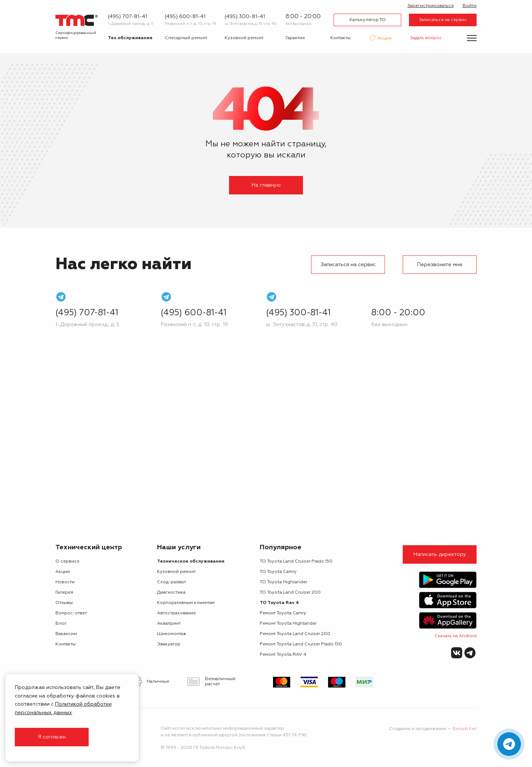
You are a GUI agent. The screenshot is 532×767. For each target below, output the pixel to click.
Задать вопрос (426, 38)
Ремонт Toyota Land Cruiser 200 (295, 634)
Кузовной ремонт (244, 38)
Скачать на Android (456, 636)
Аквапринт (169, 624)
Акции (384, 39)
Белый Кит (465, 729)
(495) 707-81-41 (127, 17)
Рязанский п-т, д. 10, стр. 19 (190, 24)
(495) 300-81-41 (245, 17)
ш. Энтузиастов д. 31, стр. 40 (251, 24)
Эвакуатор (169, 644)
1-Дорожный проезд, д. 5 (131, 24)
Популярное (281, 547)
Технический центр (89, 547)
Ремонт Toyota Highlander (288, 624)
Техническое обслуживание (191, 561)
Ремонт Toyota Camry (283, 613)
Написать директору (440, 554)
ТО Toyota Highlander (283, 582)
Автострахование (176, 613)
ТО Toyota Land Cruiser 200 (290, 593)
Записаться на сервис (443, 20)
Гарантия (295, 38)
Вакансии (66, 634)
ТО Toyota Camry (278, 572)
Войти (470, 6)
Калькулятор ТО (368, 20)
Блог (61, 624)
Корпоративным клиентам (186, 603)
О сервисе (67, 561)
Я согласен (52, 737)
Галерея (64, 593)
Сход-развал (171, 582)
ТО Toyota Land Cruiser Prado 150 (296, 561)
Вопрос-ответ (71, 613)
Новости (65, 582)
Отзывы (64, 603)
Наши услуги (179, 547)
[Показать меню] (472, 38)
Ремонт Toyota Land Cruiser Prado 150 (301, 644)
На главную (266, 185)
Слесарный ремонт (186, 38)
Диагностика (171, 593)
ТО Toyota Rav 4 (279, 603)
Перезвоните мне (440, 265)
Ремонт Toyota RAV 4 (283, 655)
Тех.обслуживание (130, 38)
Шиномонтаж (172, 634)
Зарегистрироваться (431, 6)
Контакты (340, 38)
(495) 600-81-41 (185, 17)
